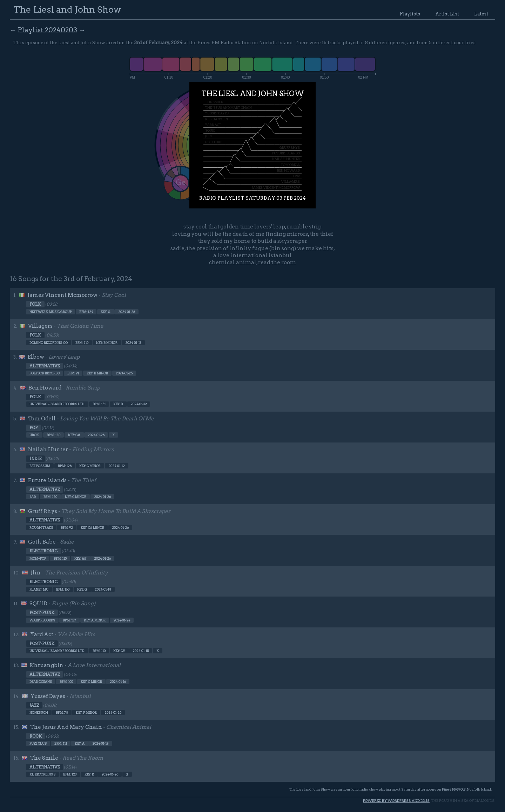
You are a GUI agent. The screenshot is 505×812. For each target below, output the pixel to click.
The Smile (44, 758)
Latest (481, 14)
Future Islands (47, 480)
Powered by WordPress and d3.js (396, 801)
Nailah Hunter (48, 450)
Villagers (40, 326)
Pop (33, 428)
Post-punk (42, 613)
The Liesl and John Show (67, 9)
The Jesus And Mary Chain (66, 727)
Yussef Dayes (48, 696)
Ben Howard (45, 388)
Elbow (36, 357)
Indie (35, 459)
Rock (36, 736)
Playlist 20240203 (48, 30)
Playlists (410, 14)
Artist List (447, 14)
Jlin (36, 573)
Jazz (34, 705)
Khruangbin (47, 665)
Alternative (45, 366)
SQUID (38, 604)
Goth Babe (42, 542)
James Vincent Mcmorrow (62, 295)
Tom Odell (42, 419)
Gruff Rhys (43, 511)
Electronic (43, 551)
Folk (35, 304)
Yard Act (42, 634)
